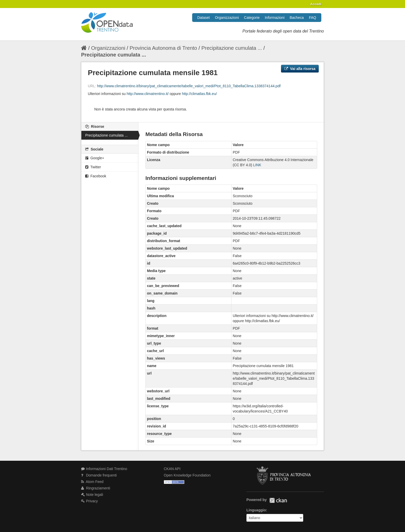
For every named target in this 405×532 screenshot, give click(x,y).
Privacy (89, 501)
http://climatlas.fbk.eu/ (199, 94)
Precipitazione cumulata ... (232, 48)
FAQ (313, 18)
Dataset (204, 18)
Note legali (92, 495)
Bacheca (297, 18)
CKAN (278, 500)
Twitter (93, 167)
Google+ (95, 158)
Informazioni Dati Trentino (104, 469)
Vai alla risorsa (300, 69)
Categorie (252, 18)
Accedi (316, 4)
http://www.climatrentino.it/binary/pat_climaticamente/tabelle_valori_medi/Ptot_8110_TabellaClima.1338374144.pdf (189, 86)
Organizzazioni (227, 18)
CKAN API (172, 469)
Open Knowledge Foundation (187, 475)
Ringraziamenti (96, 488)
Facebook (96, 176)
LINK (257, 165)
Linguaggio (256, 510)
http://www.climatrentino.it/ (148, 94)
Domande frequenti (99, 475)
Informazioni (275, 18)
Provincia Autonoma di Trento (163, 48)
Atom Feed (92, 482)
